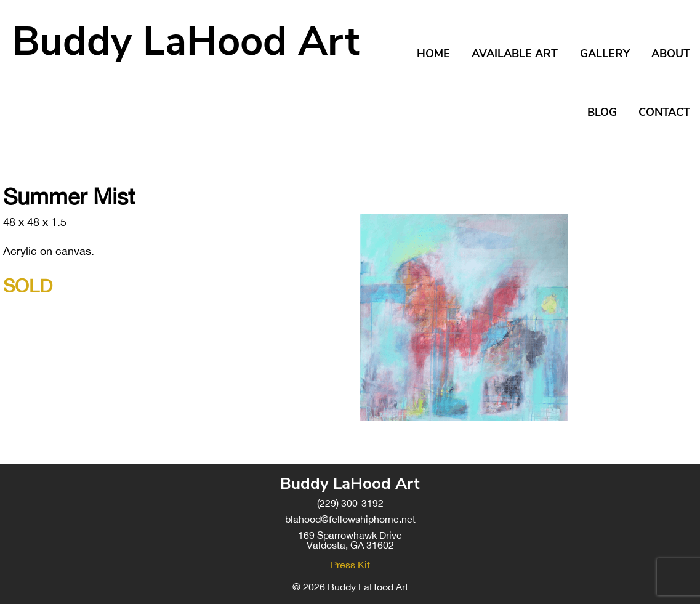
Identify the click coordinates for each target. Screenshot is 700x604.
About (671, 54)
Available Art (515, 54)
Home (433, 54)
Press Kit (350, 565)
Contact (664, 112)
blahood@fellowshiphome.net (350, 519)
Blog (602, 112)
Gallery (605, 54)
